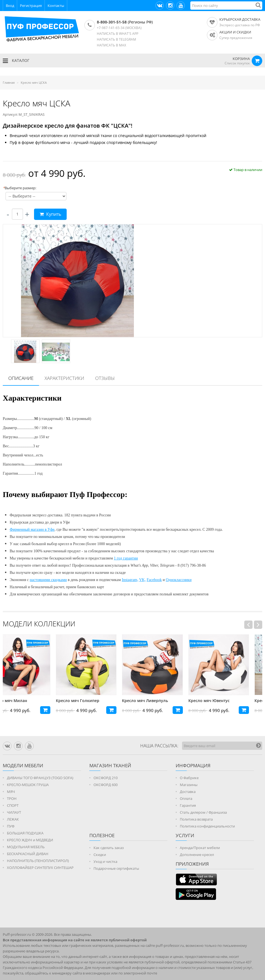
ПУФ (11, 826)
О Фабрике (189, 778)
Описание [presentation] (21, 378)
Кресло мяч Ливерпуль (158, 701)
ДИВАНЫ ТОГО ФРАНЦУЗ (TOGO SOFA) (40, 778)
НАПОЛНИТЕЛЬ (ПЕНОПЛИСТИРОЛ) (38, 861)
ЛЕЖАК (13, 819)
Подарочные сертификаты (116, 868)
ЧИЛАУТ (14, 812)
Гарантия (188, 805)
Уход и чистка (105, 861)
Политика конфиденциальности (207, 826)
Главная (9, 82)
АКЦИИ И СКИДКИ (235, 32)
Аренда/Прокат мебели (200, 848)
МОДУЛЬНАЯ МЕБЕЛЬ (26, 847)
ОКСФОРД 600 (106, 785)
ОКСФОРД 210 (106, 778)
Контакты (56, 6)
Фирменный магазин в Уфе (32, 530)
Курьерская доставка (240, 19)
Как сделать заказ (109, 848)
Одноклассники (179, 580)
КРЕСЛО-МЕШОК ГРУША (28, 785)
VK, (142, 580)
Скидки (100, 855)
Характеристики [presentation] (64, 378)
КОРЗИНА (241, 59)
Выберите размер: (20, 188)
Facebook (154, 580)
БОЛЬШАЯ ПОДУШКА (25, 833)
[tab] (21, 379)
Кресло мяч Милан (22, 701)
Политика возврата (196, 819)
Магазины (189, 785)
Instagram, (130, 580)
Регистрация (31, 6)
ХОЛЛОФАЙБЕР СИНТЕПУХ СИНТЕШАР (40, 868)
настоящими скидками (48, 580)
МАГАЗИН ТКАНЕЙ (110, 765)
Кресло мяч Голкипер (91, 701)
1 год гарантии (126, 558)
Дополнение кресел (197, 855)
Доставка (188, 792)
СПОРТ (13, 805)
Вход (10, 6)
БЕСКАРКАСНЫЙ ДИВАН (28, 854)
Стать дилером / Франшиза (203, 812)
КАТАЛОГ (16, 61)
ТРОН (12, 798)
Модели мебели (23, 765)
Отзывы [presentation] (105, 378)
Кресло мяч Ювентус (222, 701)
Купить (50, 214)
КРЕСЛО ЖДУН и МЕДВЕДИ (30, 840)
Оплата (186, 798)
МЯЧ (11, 792)
